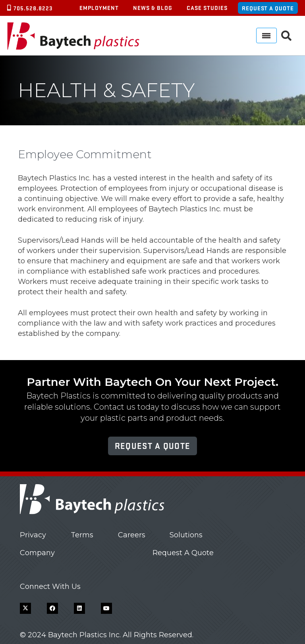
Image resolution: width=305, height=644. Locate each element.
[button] (287, 36)
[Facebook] (52, 608)
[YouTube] (106, 608)
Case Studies (207, 8)
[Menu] (266, 35)
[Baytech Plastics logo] (73, 36)
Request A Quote (183, 553)
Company (37, 553)
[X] (25, 608)
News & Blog (153, 8)
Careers (132, 535)
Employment (99, 8)
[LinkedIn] (79, 608)
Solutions (186, 535)
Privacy (33, 535)
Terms (82, 535)
